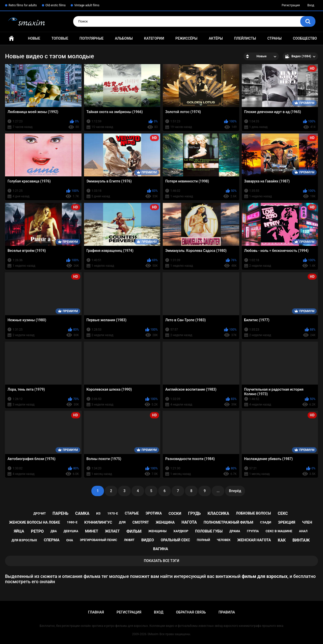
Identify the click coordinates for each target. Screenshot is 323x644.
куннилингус (98, 522)
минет (92, 531)
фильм (134, 531)
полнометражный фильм (228, 522)
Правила (227, 612)
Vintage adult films (87, 5)
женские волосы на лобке (35, 522)
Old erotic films (56, 5)
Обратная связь (191, 612)
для (122, 522)
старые (132, 513)
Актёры (216, 38)
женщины (157, 531)
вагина (161, 549)
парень (60, 513)
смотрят (141, 522)
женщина (165, 522)
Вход (311, 5)
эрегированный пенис (98, 540)
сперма (52, 540)
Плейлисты (245, 38)
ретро (37, 531)
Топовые (60, 38)
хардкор (181, 531)
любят (129, 540)
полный (203, 540)
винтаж (301, 540)
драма (235, 531)
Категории (154, 38)
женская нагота (254, 540)
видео (148, 540)
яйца (19, 531)
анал (303, 531)
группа (253, 531)
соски (175, 514)
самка (82, 513)
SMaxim (153, 634)
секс (283, 513)
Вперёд (235, 491)
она (70, 540)
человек (224, 540)
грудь (194, 513)
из (98, 513)
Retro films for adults (23, 5)
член (307, 522)
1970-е (113, 513)
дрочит (39, 514)
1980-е (72, 522)
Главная (11, 38)
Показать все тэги (161, 561)
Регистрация (291, 5)
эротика (154, 513)
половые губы (209, 531)
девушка (71, 531)
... (218, 491)
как (282, 540)
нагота (189, 522)
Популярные (91, 38)
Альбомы (124, 38)
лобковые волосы (253, 513)
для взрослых (24, 540)
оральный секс (175, 540)
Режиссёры (186, 38)
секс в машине (279, 531)
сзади (266, 522)
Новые (34, 38)
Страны (274, 38)
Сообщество (305, 38)
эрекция (287, 522)
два (54, 531)
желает (112, 531)
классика (219, 513)
